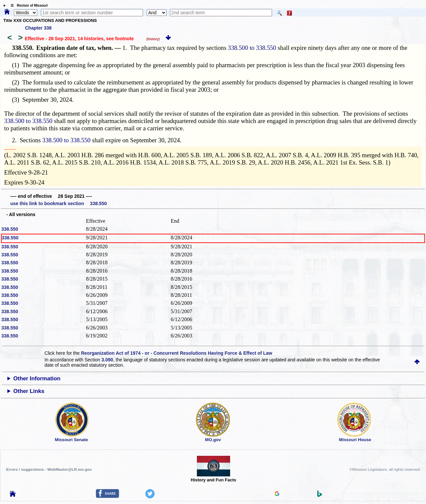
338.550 (10, 229)
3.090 (107, 360)
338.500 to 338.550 (252, 48)
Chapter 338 (38, 28)
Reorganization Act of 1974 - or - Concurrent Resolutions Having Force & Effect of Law (176, 353)
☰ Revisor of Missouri (28, 5)
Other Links (29, 391)
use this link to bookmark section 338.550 (59, 203)
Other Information (37, 378)
